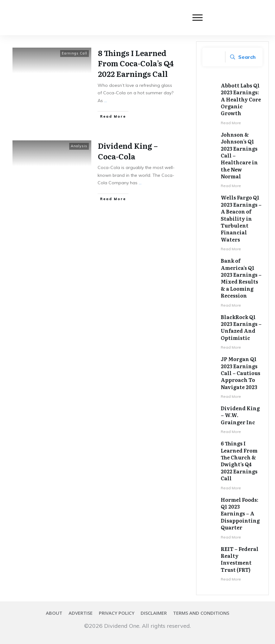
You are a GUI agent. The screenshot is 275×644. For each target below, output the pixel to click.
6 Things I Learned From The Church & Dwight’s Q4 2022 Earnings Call (239, 461)
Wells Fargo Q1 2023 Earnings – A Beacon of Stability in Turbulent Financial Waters (241, 218)
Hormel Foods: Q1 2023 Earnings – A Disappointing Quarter (240, 514)
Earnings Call (75, 53)
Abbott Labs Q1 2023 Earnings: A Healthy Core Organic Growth (241, 99)
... (106, 101)
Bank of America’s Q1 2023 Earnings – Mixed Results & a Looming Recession (241, 278)
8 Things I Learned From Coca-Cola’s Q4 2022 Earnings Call (136, 63)
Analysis (79, 146)
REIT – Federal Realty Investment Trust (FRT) (240, 559)
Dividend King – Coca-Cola (128, 151)
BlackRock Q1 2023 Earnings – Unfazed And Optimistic (241, 327)
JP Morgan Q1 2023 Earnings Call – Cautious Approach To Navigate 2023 (241, 373)
